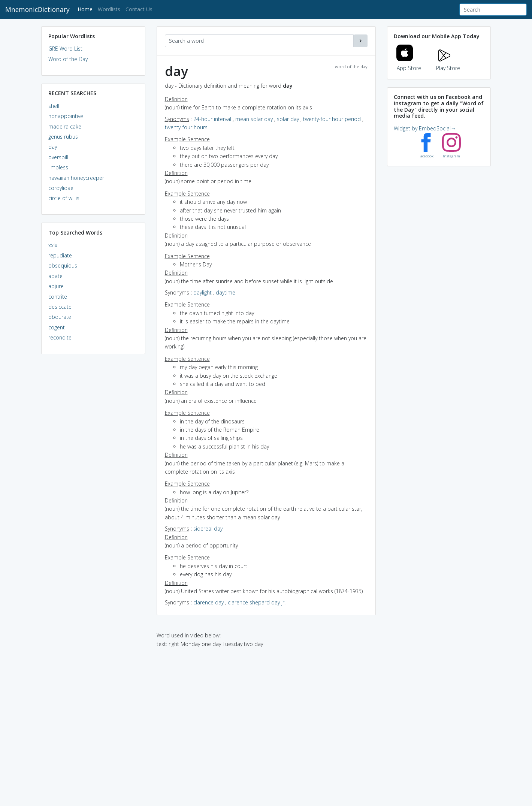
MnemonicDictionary (37, 9)
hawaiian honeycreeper (76, 178)
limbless (58, 167)
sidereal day (208, 529)
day (53, 147)
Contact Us (139, 9)
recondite (60, 337)
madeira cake (65, 126)
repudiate (60, 255)
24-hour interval (212, 119)
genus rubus (63, 137)
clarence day (208, 602)
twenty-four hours (186, 127)
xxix (53, 245)
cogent (57, 327)
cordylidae (61, 188)
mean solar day (254, 119)
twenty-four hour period (332, 119)
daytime (226, 292)
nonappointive (66, 116)
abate (55, 276)
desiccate (60, 307)
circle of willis (64, 198)
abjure (56, 286)
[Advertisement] (93, 474)
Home (86, 9)
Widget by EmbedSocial (425, 128)
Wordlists (109, 9)
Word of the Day (68, 59)
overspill (58, 157)
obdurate (60, 317)
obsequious (63, 265)
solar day (288, 119)
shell (54, 106)
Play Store (448, 64)
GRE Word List (65, 49)
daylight (202, 292)
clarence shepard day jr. (257, 602)
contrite (58, 297)
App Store (409, 64)
